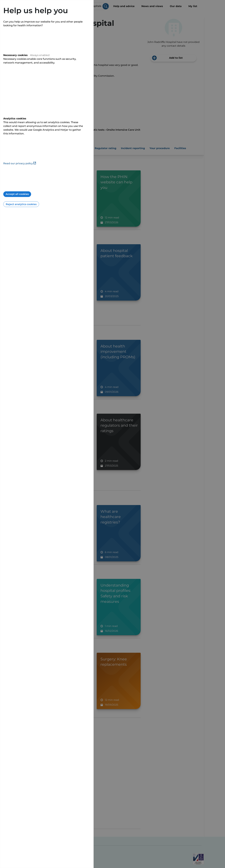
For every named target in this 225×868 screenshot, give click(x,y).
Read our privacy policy (20, 163)
